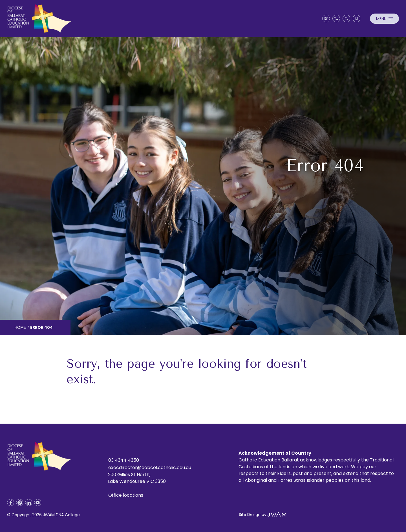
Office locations (126, 495)
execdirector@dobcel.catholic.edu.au (150, 468)
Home (20, 327)
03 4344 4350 (124, 460)
